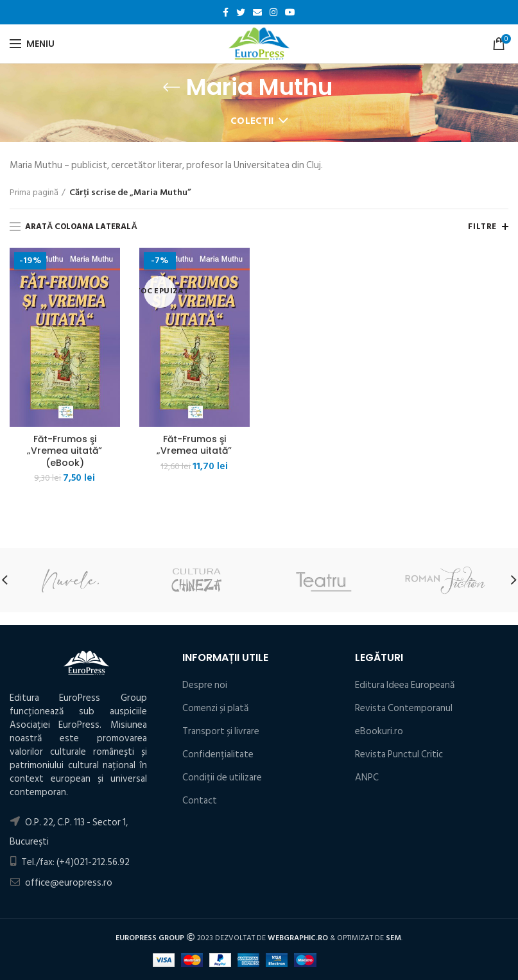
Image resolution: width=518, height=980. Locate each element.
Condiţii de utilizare (222, 778)
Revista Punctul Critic (399, 754)
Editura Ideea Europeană (405, 685)
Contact (200, 801)
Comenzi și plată (215, 708)
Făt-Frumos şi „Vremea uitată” (194, 445)
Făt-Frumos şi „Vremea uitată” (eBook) (65, 451)
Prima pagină (34, 193)
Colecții (252, 121)
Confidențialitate (218, 754)
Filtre (482, 227)
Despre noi (205, 685)
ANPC (367, 778)
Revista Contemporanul (404, 708)
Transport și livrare (221, 731)
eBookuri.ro (379, 731)
